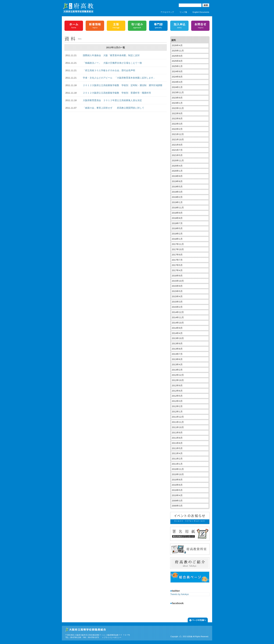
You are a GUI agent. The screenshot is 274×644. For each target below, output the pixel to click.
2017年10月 (178, 249)
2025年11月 (178, 51)
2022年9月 (177, 113)
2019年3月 (177, 192)
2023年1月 (177, 103)
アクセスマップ (167, 12)
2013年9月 (177, 344)
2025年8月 (177, 61)
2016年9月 (177, 276)
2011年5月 (177, 448)
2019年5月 (177, 187)
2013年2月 (177, 370)
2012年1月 (177, 412)
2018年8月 (177, 218)
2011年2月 (177, 459)
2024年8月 (177, 77)
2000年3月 (177, 506)
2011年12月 (178, 417)
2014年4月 (177, 333)
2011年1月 (177, 464)
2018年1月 (177, 239)
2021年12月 (178, 134)
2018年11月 (178, 208)
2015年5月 (177, 291)
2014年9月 (177, 328)
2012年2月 (177, 406)
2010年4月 (177, 495)
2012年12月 (178, 375)
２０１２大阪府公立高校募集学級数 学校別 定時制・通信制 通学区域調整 (123, 85)
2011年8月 (177, 438)
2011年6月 (177, 443)
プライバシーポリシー (113, 637)
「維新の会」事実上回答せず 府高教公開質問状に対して (113, 108)
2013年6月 (177, 359)
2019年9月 (177, 176)
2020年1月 (177, 171)
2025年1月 (177, 66)
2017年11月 (178, 244)
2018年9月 (177, 213)
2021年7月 (177, 150)
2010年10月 (178, 474)
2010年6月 (177, 485)
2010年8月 (177, 480)
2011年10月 (178, 427)
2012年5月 (177, 396)
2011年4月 (177, 453)
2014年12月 (178, 312)
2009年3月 (177, 501)
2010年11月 (178, 469)
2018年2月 (177, 234)
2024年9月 (177, 71)
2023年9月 (177, 98)
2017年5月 (177, 265)
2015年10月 (178, 281)
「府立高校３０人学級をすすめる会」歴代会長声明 (109, 70)
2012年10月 (178, 380)
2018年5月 (177, 228)
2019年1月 (177, 202)
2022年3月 (177, 124)
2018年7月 (177, 223)
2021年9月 (177, 145)
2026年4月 (177, 45)
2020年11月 (178, 161)
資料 (174, 40)
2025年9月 (177, 56)
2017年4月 (177, 270)
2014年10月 (178, 323)
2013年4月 (177, 365)
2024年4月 (177, 82)
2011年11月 (178, 422)
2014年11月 (178, 317)
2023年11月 (178, 92)
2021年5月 (177, 155)
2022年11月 (178, 108)
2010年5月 (177, 490)
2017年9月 (177, 255)
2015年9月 (177, 286)
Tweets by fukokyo (180, 594)
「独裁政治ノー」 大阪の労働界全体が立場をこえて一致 (112, 63)
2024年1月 (177, 87)
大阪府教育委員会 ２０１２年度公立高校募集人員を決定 (112, 100)
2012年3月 (177, 401)
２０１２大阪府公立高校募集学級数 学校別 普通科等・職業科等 (117, 93)
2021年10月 (178, 140)
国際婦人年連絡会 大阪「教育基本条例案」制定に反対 (111, 55)
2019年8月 (177, 181)
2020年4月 (177, 166)
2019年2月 (177, 197)
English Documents (201, 12)
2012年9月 (177, 386)
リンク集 (183, 12)
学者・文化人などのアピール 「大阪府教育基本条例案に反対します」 (119, 78)
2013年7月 (177, 354)
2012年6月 (177, 391)
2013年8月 (177, 349)
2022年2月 (177, 129)
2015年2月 (177, 307)
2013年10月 (178, 338)
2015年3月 (177, 302)
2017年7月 (177, 260)
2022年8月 (177, 119)
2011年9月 (177, 433)
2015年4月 (177, 296)
